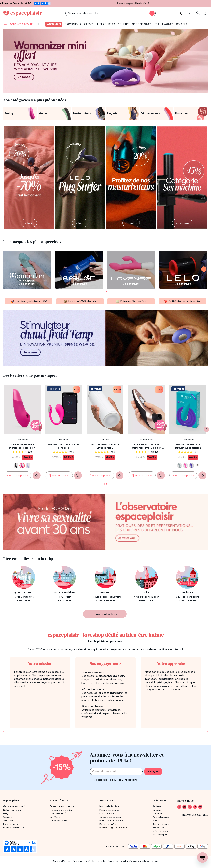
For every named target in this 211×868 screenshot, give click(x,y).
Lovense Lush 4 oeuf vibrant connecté (63, 446)
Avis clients (9, 820)
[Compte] (198, 13)
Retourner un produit (61, 810)
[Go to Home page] (23, 13)
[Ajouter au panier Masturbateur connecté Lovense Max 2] (100, 475)
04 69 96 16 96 (58, 820)
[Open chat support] (202, 857)
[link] (179, 807)
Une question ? (58, 813)
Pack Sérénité (107, 813)
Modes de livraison (109, 806)
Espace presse (11, 824)
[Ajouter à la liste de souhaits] (37, 475)
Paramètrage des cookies (113, 828)
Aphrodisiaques (142, 24)
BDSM (112, 24)
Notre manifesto (12, 810)
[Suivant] (204, 269)
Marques (168, 24)
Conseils (181, 24)
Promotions (73, 24)
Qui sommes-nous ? (14, 806)
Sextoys (88, 24)
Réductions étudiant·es (112, 820)
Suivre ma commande (62, 806)
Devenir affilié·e (108, 824)
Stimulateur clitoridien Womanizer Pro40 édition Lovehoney (146, 446)
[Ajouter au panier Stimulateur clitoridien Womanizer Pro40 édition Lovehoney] (142, 475)
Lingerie (101, 24)
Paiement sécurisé (109, 810)
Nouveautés (159, 828)
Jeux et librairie (161, 824)
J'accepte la (116, 780)
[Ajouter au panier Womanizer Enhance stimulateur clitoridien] (17, 475)
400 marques (160, 835)
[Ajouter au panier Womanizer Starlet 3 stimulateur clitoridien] (183, 475)
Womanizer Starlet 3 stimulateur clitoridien (188, 446)
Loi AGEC (55, 817)
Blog (6, 813)
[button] (181, 13)
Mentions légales (61, 861)
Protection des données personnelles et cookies (134, 861)
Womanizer (54, 24)
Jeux (157, 24)
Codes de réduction (110, 817)
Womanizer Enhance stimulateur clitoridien (22, 446)
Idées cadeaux (160, 831)
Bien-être (123, 24)
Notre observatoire (14, 828)
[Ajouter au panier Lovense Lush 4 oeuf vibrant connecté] (59, 475)
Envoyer (153, 772)
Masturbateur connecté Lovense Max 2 (105, 446)
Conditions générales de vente (89, 861)
